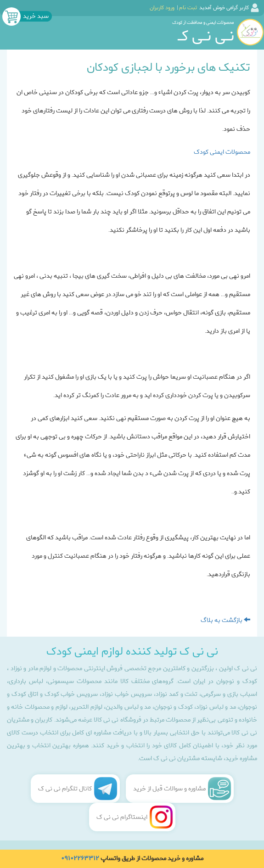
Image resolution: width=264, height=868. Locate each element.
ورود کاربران (162, 8)
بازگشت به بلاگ (225, 620)
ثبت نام (188, 8)
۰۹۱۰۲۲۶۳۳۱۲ (80, 859)
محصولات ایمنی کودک (222, 152)
